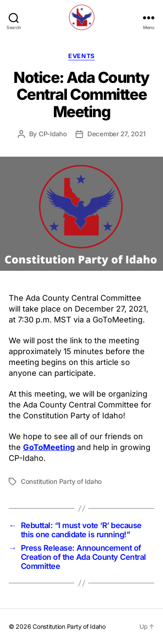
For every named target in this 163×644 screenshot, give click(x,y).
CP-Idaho (53, 134)
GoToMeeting (49, 447)
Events (81, 56)
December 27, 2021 (116, 134)
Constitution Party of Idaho (61, 481)
